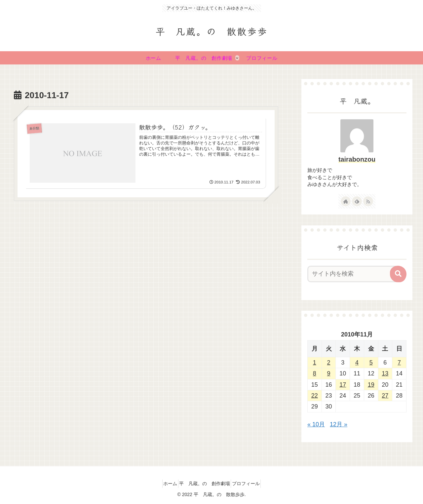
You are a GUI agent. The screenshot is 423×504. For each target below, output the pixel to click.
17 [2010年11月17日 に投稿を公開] (343, 385)
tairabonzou (357, 159)
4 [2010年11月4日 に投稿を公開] (357, 363)
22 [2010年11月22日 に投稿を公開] (315, 396)
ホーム (165, 484)
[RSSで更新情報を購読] (368, 201)
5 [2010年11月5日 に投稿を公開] (371, 363)
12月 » (339, 424)
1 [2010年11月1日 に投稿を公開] (315, 363)
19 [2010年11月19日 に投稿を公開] (371, 385)
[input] (353, 274)
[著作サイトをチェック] (346, 201)
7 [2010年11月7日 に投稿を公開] (399, 363)
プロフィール (251, 484)
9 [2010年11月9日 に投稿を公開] (329, 373)
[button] (398, 274)
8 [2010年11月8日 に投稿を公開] (315, 373)
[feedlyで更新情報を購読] (357, 201)
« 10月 (316, 424)
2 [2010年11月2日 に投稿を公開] (329, 363)
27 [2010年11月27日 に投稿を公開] (385, 396)
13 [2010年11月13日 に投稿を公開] (385, 373)
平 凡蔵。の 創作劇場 (205, 484)
